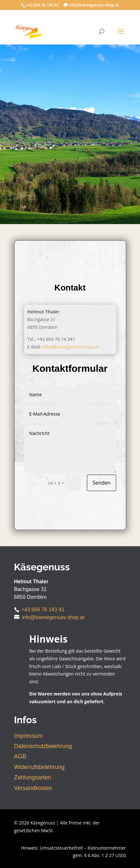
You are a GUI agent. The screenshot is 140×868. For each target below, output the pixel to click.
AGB (20, 756)
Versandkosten (33, 788)
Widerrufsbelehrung (39, 767)
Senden (101, 483)
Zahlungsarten (33, 777)
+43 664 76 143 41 (43, 610)
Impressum (28, 736)
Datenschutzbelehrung (43, 746)
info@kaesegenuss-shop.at (71, 347)
